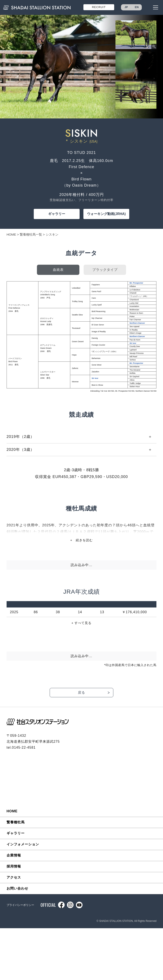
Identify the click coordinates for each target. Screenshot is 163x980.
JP (126, 7)
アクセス (14, 877)
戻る (81, 692)
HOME (11, 234)
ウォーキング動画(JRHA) (106, 214)
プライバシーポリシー (20, 905)
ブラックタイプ (105, 270)
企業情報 (14, 855)
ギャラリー (57, 214)
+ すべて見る (82, 623)
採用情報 (14, 866)
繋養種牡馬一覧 (31, 234)
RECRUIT (99, 7)
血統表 (58, 270)
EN (137, 7)
